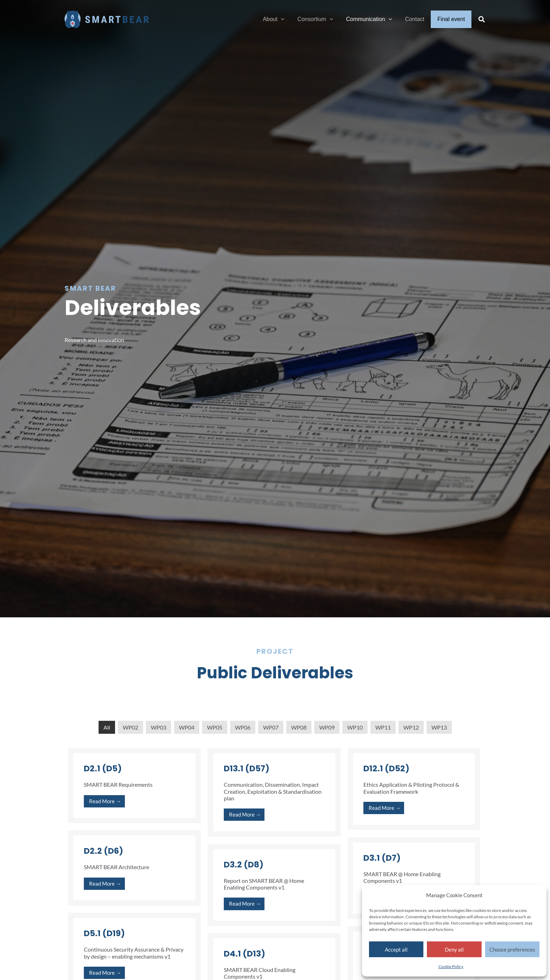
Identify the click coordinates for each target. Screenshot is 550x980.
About (282, 19)
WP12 (411, 727)
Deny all (454, 949)
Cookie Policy (451, 966)
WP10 (355, 727)
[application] (289, 19)
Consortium (321, 19)
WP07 (271, 727)
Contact (418, 19)
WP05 (215, 727)
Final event (452, 19)
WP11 (383, 727)
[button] (482, 20)
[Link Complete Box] (134, 786)
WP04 (187, 727)
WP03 (159, 727)
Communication (374, 19)
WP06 (243, 727)
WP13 (439, 727)
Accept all (396, 949)
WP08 (299, 727)
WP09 (327, 727)
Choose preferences (512, 949)
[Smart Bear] (107, 18)
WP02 (130, 727)
